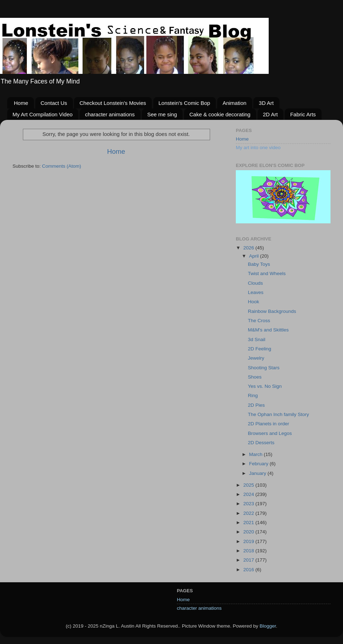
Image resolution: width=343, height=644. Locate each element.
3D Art (266, 103)
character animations (110, 114)
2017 (249, 560)
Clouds (255, 283)
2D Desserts (261, 443)
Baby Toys (259, 264)
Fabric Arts (303, 114)
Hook (254, 302)
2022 (249, 513)
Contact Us (54, 103)
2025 (249, 485)
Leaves (256, 292)
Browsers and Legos (270, 433)
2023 (249, 504)
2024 (249, 494)
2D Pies (256, 405)
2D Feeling (260, 349)
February (259, 464)
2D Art (270, 114)
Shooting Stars (264, 368)
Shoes (255, 377)
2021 (249, 523)
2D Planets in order (269, 424)
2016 (249, 570)
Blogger (268, 626)
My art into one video (258, 148)
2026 (249, 248)
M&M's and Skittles (268, 330)
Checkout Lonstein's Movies (113, 103)
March (256, 454)
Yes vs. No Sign (265, 386)
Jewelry (256, 358)
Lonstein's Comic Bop (185, 103)
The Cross (259, 321)
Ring (253, 395)
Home (21, 103)
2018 (249, 551)
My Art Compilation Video (43, 114)
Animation (235, 103)
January (258, 473)
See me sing (162, 114)
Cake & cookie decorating (220, 114)
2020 (249, 532)
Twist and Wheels (267, 273)
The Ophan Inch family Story (279, 414)
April (255, 256)
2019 (249, 541)
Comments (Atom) (62, 166)
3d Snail (257, 339)
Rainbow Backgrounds (272, 311)
